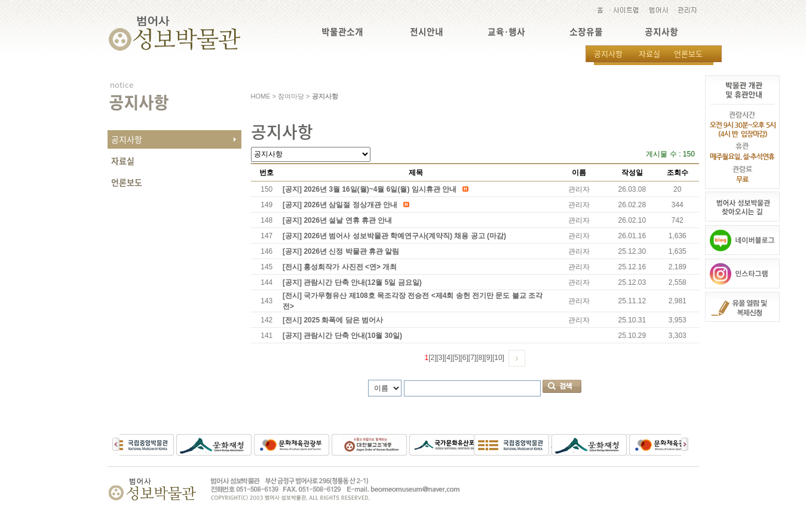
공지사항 (661, 32)
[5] (456, 358)
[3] (440, 358)
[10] (498, 358)
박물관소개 (342, 32)
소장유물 (586, 32)
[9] (488, 358)
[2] (432, 358)
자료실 (649, 53)
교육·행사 (506, 32)
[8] (480, 358)
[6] (465, 358)
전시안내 (427, 32)
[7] (472, 358)
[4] (448, 358)
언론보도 (688, 53)
